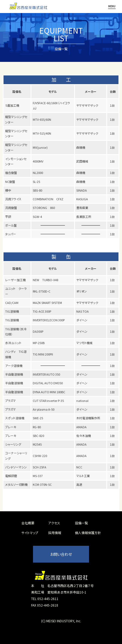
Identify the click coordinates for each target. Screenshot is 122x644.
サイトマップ (30, 533)
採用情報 (55, 533)
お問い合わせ (61, 554)
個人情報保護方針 (88, 533)
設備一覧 (81, 523)
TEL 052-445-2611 (45, 599)
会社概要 (28, 523)
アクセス (54, 523)
